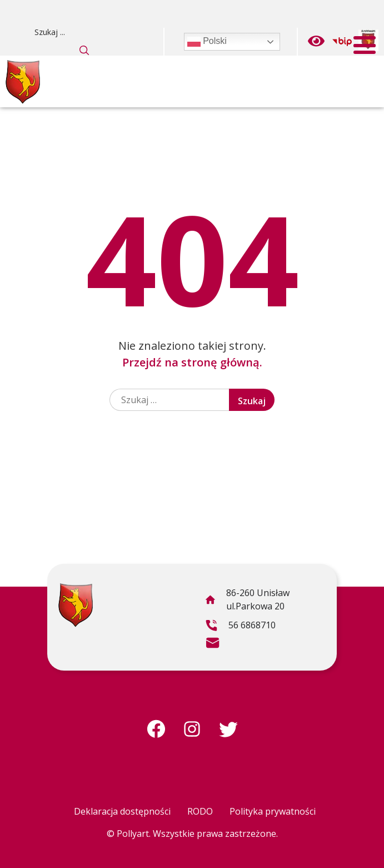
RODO (200, 811)
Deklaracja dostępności (122, 811)
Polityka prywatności (273, 811)
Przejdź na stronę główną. (192, 362)
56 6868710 (240, 627)
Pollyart (133, 834)
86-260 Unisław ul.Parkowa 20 (247, 601)
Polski (207, 42)
